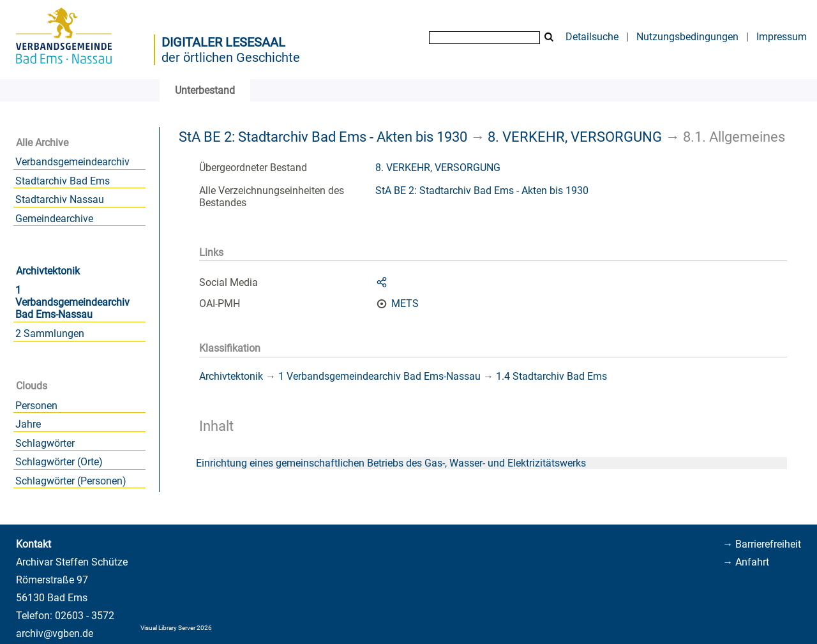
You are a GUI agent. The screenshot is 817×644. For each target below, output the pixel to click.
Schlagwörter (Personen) (71, 481)
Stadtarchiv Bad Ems (63, 181)
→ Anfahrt (746, 562)
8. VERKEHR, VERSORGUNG (575, 137)
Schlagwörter (45, 443)
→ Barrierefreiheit (762, 544)
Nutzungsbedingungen (687, 37)
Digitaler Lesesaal (223, 42)
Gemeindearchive (54, 219)
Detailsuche (592, 37)
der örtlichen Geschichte (231, 57)
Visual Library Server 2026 (176, 628)
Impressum (782, 37)
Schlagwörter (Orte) (59, 462)
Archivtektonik (48, 271)
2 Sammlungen (50, 333)
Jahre (28, 424)
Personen (36, 406)
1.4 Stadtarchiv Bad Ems (551, 376)
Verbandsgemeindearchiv (72, 162)
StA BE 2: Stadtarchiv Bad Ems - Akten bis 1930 (323, 137)
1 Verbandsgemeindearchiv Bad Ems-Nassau (72, 302)
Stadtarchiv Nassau (60, 199)
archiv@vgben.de (55, 633)
